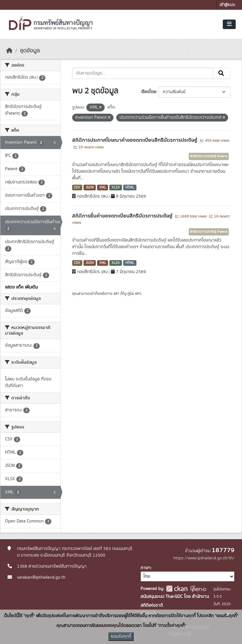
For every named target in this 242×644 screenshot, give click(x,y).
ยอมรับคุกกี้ (121, 636)
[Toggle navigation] (229, 24)
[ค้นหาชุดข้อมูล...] (143, 73)
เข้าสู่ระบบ (227, 5)
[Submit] (222, 73)
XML (103, 188)
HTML (130, 188)
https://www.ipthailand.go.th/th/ (204, 558)
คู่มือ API (134, 294)
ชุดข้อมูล (30, 51)
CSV (77, 188)
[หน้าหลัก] (9, 51)
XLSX (116, 188)
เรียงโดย (149, 92)
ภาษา (146, 568)
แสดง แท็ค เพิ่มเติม (21, 287)
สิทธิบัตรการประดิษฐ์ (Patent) (209, 156)
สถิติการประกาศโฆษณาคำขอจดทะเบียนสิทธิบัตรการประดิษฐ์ (135, 140)
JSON (90, 188)
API (116, 294)
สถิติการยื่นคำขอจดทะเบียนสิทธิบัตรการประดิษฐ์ (123, 216)
